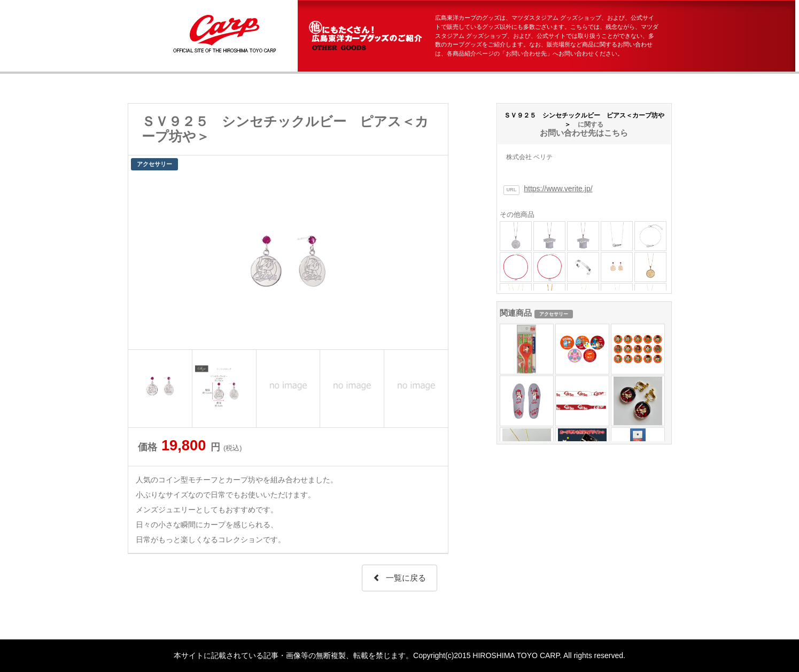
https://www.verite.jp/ (558, 189)
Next (434, 261)
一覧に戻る (399, 578)
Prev (142, 261)
